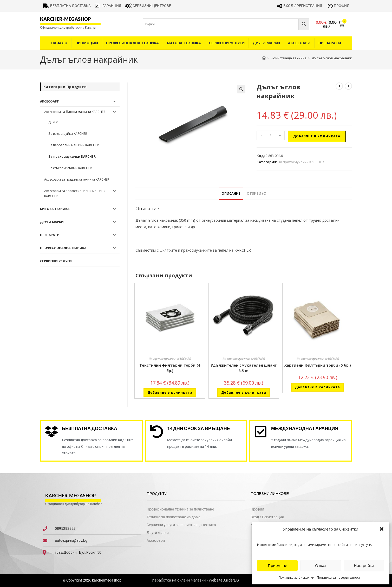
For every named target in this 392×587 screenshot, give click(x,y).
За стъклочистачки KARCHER (70, 168)
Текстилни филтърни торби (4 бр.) (170, 368)
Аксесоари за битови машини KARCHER (75, 112)
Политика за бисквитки (296, 578)
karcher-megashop (65, 19)
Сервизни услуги (227, 43)
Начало (59, 43)
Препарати (330, 43)
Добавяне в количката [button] (170, 393)
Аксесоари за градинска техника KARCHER (77, 179)
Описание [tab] (231, 193)
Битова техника (184, 43)
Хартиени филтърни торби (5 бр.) (318, 365)
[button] (382, 529)
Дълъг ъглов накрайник (332, 58)
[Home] (264, 58)
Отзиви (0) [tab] (256, 193)
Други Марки (266, 43)
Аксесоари (299, 43)
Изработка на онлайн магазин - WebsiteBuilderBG (196, 580)
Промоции (87, 43)
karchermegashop (106, 580)
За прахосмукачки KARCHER (301, 162)
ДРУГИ (53, 122)
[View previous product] (339, 86)
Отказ (321, 565)
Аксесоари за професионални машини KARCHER (75, 193)
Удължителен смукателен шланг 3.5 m (244, 368)
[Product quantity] (271, 135)
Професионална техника (132, 43)
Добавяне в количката (317, 136)
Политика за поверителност (338, 578)
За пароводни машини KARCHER (74, 145)
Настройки (364, 565)
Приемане (277, 565)
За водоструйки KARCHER (68, 134)
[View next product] (348, 86)
